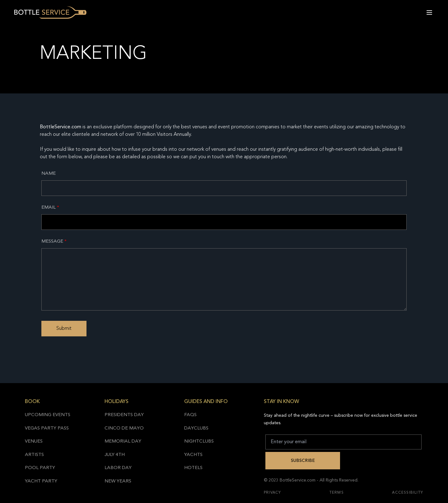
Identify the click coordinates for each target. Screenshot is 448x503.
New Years (118, 481)
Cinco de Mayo (124, 428)
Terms (337, 493)
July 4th (115, 455)
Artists (34, 455)
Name (49, 174)
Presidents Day (124, 415)
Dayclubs (196, 428)
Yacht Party (41, 481)
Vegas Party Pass (47, 428)
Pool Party (40, 468)
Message (54, 242)
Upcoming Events (48, 415)
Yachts (193, 455)
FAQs (190, 415)
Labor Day (118, 468)
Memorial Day (123, 441)
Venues (34, 441)
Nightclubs (199, 441)
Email (50, 208)
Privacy (272, 493)
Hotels (193, 468)
